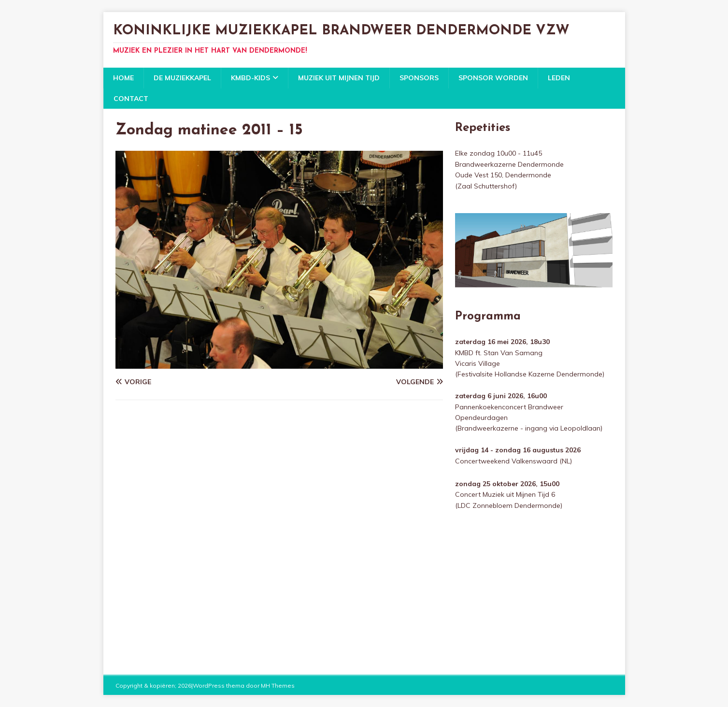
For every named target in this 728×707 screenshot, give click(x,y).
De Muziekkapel (182, 78)
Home (123, 78)
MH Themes (278, 685)
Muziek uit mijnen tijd (339, 78)
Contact (131, 99)
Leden (559, 78)
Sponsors (419, 78)
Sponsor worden (493, 78)
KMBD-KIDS (250, 78)
